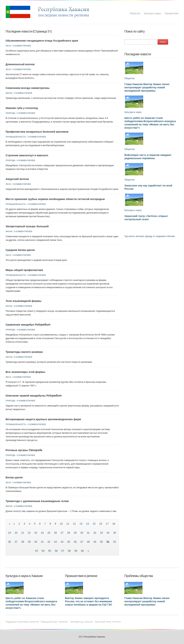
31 (89, 533)
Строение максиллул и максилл (27, 155)
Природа (10, 113)
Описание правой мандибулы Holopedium (34, 396)
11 (68, 524)
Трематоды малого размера (24, 352)
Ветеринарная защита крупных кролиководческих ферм (43, 419)
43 (56, 542)
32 (95, 533)
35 (115, 533)
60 (83, 551)
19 (10, 533)
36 (10, 542)
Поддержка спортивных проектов (22, 622)
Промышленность (16, 137)
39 (29, 542)
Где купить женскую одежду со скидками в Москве (150, 236)
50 (102, 542)
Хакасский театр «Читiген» (108, 622)
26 (56, 533)
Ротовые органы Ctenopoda (24, 450)
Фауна (9, 93)
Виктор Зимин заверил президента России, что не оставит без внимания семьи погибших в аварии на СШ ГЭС (89, 601)
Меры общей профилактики (24, 270)
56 (56, 551)
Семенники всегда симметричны (28, 88)
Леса (8, 46)
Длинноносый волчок (20, 64)
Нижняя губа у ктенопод (22, 108)
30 (82, 533)
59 (76, 551)
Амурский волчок (17, 179)
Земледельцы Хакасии (81, 622)
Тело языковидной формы (23, 301)
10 (61, 524)
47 (82, 542)
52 (115, 542)
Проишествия (171, 13)
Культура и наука (152, 13)
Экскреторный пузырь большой (27, 226)
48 (89, 542)
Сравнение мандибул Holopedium (28, 325)
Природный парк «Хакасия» (54, 622)
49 (95, 542)
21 (23, 533)
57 (63, 551)
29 (76, 533)
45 (69, 542)
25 (49, 533)
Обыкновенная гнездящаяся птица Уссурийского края (42, 41)
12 (75, 524)
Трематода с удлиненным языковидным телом (37, 501)
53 (37, 551)
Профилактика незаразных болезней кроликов (37, 132)
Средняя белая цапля (20, 250)
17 (108, 524)
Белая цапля (14, 477)
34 (108, 533)
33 (102, 533)
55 (50, 551)
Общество (135, 13)
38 (23, 542)
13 (81, 524)
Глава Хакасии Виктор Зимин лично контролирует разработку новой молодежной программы (147, 87)
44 (62, 542)
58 (70, 551)
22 (29, 533)
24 (43, 533)
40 (36, 542)
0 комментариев (22, 46)
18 (114, 524)
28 (69, 533)
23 (36, 533)
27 (62, 533)
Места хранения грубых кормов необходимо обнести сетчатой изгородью (55, 199)
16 (101, 524)
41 (43, 542)
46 (76, 542)
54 (43, 551)
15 (94, 524)
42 (49, 542)
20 (16, 533)
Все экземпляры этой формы (25, 372)
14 (88, 524)
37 (16, 542)
